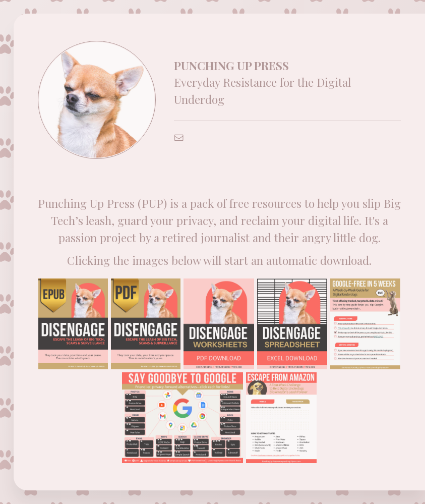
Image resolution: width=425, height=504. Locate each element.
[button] (179, 138)
